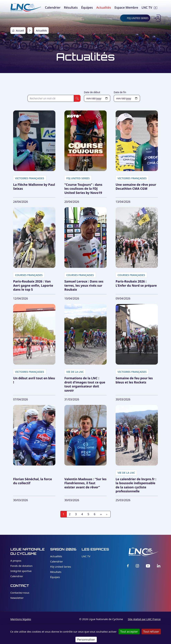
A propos (16, 561)
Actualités (56, 556)
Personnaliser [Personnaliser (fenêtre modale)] (86, 639)
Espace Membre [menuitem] (126, 7)
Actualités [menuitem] (104, 7)
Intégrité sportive (21, 571)
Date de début (92, 92)
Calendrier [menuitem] (53, 7)
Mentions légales (21, 619)
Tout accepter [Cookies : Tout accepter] (129, 632)
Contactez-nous (20, 593)
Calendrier (17, 576)
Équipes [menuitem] (87, 7)
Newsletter (17, 598)
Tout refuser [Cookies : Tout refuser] (151, 632)
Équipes (55, 577)
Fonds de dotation (21, 566)
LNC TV (86, 556)
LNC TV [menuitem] (147, 7)
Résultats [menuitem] (71, 7)
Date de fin (120, 92)
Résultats (56, 572)
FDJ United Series (61, 567)
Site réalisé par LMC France (144, 619)
